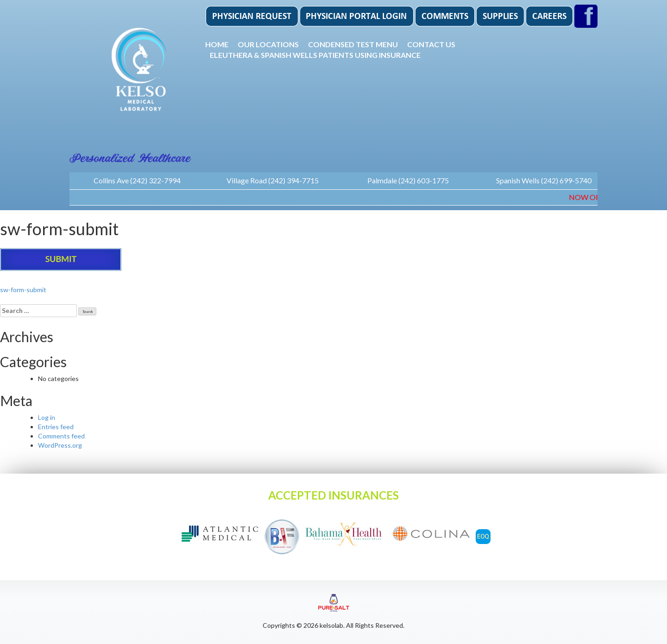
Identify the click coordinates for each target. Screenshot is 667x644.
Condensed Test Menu (353, 44)
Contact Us (431, 44)
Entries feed (56, 427)
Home (217, 44)
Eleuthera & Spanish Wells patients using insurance (315, 55)
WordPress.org (60, 445)
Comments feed (61, 436)
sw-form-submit (23, 290)
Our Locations (268, 44)
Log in (47, 417)
